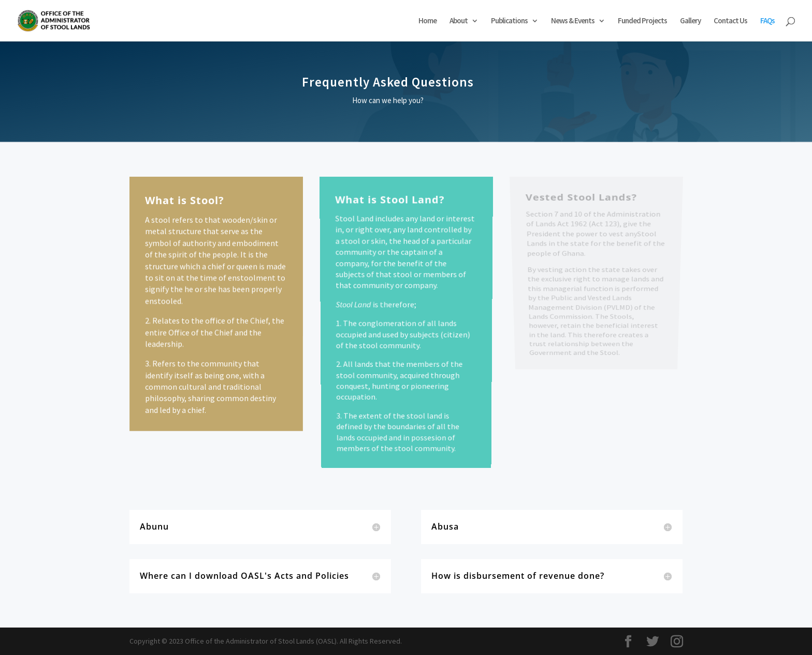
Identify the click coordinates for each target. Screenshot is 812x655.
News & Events (573, 21)
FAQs (767, 21)
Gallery (690, 21)
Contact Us (730, 21)
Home (427, 21)
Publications (509, 21)
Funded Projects (642, 21)
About (459, 21)
